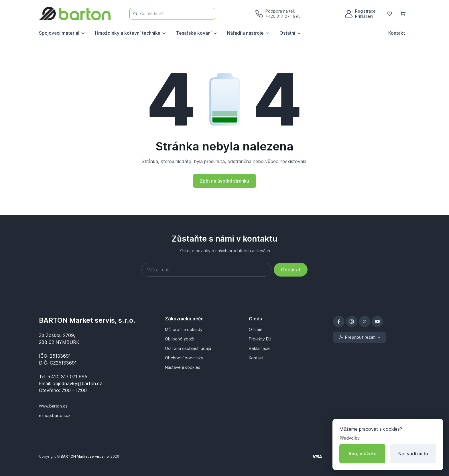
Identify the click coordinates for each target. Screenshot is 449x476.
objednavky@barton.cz (77, 383)
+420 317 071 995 (283, 16)
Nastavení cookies (183, 367)
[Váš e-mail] (206, 270)
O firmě (256, 329)
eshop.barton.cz (55, 415)
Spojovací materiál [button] (59, 33)
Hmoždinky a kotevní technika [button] (128, 33)
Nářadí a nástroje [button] (245, 33)
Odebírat (291, 270)
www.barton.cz (53, 406)
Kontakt (397, 33)
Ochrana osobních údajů (188, 348)
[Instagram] (352, 322)
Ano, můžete (362, 454)
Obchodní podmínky (184, 358)
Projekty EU (260, 339)
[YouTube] (377, 322)
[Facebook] (339, 322)
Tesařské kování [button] (194, 33)
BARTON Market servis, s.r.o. (87, 320)
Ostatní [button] (287, 33)
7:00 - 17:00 (74, 390)
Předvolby (350, 438)
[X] (365, 322)
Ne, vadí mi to (413, 454)
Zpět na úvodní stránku (224, 181)
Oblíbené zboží (180, 339)
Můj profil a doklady (184, 329)
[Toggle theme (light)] (360, 337)
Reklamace (259, 348)
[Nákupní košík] (403, 14)
